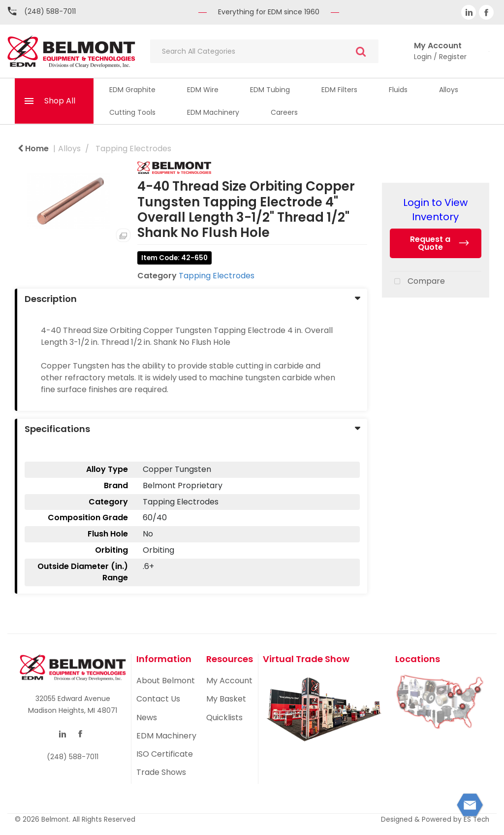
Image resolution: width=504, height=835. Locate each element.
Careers (284, 112)
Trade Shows (161, 772)
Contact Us (158, 699)
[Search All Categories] (264, 51)
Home (33, 149)
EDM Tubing (270, 90)
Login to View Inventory (435, 210)
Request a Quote (430, 243)
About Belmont (166, 681)
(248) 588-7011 (50, 11)
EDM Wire (203, 90)
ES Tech (476, 819)
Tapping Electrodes (133, 149)
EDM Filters (339, 90)
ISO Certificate (165, 754)
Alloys (449, 90)
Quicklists (224, 718)
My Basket (226, 699)
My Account (229, 681)
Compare (417, 282)
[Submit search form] (361, 51)
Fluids (398, 90)
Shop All (60, 101)
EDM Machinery (213, 112)
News (147, 718)
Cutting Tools (132, 112)
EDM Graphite (132, 90)
